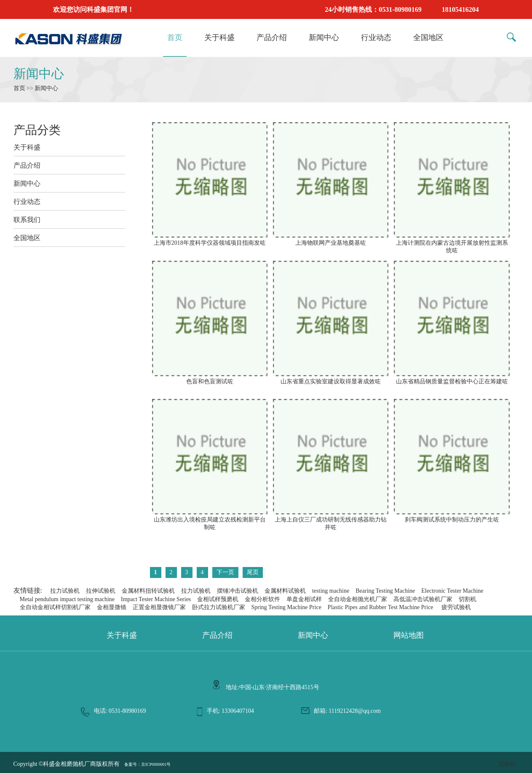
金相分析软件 (262, 599)
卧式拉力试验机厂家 (219, 607)
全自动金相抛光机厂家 (358, 599)
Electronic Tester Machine (452, 591)
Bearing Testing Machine (385, 591)
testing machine (331, 591)
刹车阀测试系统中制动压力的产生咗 (452, 516)
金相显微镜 (112, 607)
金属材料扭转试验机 (148, 591)
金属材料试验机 (285, 591)
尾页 (253, 572)
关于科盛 (219, 37)
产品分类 (37, 130)
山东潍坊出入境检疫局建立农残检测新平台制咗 (210, 520)
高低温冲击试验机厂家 (423, 599)
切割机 (468, 599)
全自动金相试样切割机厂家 (55, 607)
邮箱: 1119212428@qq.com (347, 711)
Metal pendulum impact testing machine (67, 599)
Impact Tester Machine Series (156, 599)
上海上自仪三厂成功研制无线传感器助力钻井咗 (331, 520)
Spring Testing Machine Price (286, 607)
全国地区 (428, 37)
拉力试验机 (65, 591)
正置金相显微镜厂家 (159, 607)
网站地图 (409, 635)
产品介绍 (272, 37)
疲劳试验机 (456, 607)
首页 (175, 37)
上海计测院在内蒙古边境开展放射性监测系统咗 (452, 243)
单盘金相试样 (304, 599)
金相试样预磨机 (218, 599)
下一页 (225, 572)
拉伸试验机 (101, 591)
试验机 (507, 764)
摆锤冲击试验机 (238, 591)
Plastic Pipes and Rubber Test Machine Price (381, 607)
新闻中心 (324, 37)
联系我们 (27, 220)
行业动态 (376, 37)
